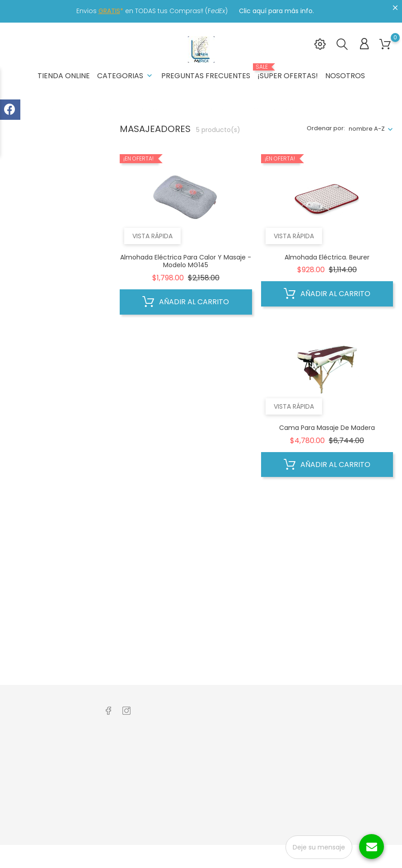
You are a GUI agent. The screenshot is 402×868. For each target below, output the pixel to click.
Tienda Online (64, 76)
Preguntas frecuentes (206, 76)
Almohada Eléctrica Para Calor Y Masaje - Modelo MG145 (186, 261)
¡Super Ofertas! (288, 72)
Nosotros (345, 76)
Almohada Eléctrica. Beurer (327, 257)
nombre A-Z (367, 129)
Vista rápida (152, 236)
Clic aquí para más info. (276, 11)
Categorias (126, 76)
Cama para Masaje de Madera (327, 428)
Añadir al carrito (186, 302)
